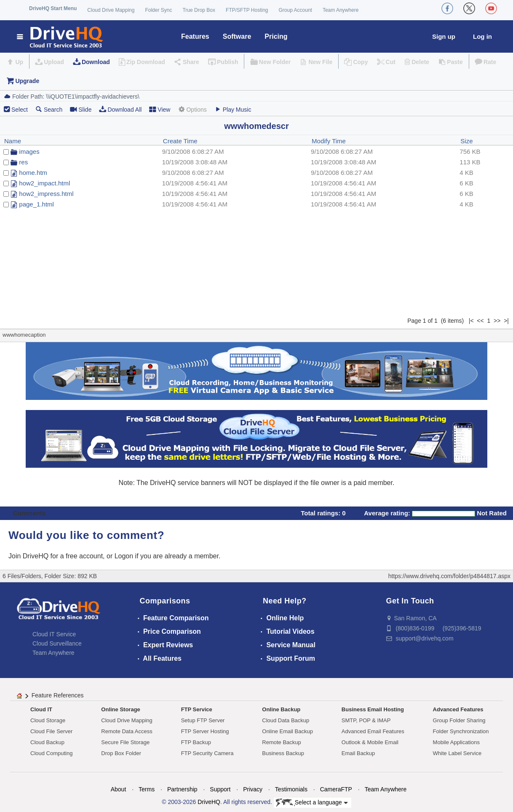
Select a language (312, 803)
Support (220, 789)
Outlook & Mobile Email (370, 742)
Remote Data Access (127, 731)
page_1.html (36, 204)
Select (20, 110)
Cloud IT (41, 709)
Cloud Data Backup (286, 720)
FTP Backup (196, 742)
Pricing (276, 36)
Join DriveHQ (29, 556)
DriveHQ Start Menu (53, 8)
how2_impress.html (46, 194)
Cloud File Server (51, 731)
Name (13, 141)
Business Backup (283, 753)
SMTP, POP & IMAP (366, 720)
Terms (147, 789)
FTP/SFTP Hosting (247, 10)
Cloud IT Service (54, 634)
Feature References (58, 695)
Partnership (182, 789)
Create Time (180, 141)
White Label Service (457, 753)
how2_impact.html (44, 183)
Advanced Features (458, 709)
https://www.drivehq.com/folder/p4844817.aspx (449, 576)
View (160, 109)
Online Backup (281, 709)
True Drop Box (199, 10)
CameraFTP (336, 789)
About (119, 789)
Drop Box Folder (121, 753)
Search (49, 109)
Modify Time (329, 141)
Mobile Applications (456, 742)
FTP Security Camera (207, 753)
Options (192, 109)
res (23, 162)
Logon (124, 556)
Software (237, 36)
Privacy (253, 789)
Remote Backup (282, 742)
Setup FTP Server (203, 720)
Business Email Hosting (373, 709)
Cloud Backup (47, 742)
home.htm (33, 173)
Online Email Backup (287, 731)
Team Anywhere (341, 10)
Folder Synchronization (461, 731)
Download (96, 62)
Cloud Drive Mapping (111, 10)
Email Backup (358, 753)
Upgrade (27, 81)
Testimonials (291, 789)
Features (195, 36)
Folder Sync (158, 10)
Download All (120, 109)
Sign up (444, 36)
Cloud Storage (48, 720)
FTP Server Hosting (205, 731)
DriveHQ (209, 802)
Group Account (295, 10)
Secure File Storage (125, 742)
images (29, 151)
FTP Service (197, 709)
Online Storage (120, 709)
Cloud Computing (51, 753)
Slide (81, 109)
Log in (482, 36)
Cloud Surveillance (57, 643)
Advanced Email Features (373, 731)
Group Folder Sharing (459, 720)
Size (466, 141)
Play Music (233, 109)
